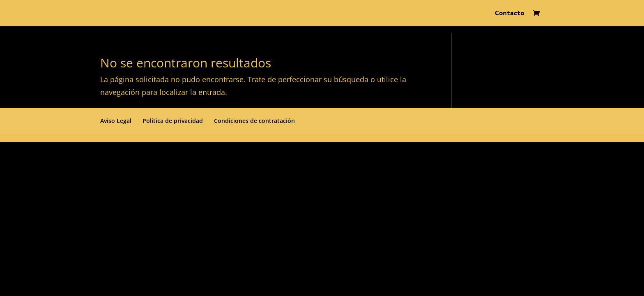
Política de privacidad (173, 121)
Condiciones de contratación (254, 121)
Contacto (509, 14)
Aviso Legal (116, 121)
